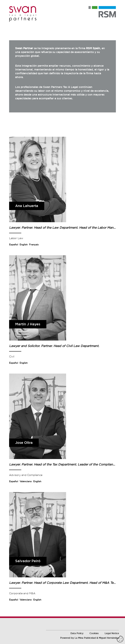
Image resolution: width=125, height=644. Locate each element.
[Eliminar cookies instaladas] (120, 639)
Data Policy (77, 633)
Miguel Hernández (109, 638)
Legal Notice (112, 633)
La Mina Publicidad (85, 638)
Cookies (94, 633)
